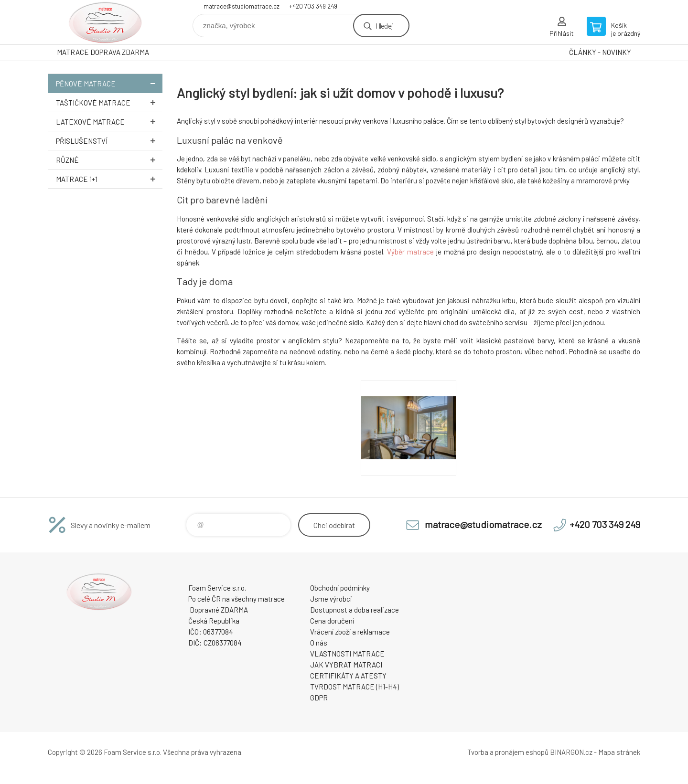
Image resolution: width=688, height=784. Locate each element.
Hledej (384, 26)
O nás (319, 643)
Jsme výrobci (331, 599)
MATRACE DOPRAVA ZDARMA (103, 52)
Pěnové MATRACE (109, 83)
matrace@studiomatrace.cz (242, 6)
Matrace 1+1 (109, 179)
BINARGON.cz (571, 752)
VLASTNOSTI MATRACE (347, 654)
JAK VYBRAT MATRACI (346, 665)
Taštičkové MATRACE (109, 102)
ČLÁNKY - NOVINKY (600, 52)
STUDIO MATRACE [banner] (105, 22)
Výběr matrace (410, 252)
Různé (109, 160)
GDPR (319, 698)
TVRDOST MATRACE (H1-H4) (355, 687)
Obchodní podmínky (340, 588)
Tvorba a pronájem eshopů (508, 752)
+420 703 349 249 (313, 6)
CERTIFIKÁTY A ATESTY (348, 676)
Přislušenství (109, 141)
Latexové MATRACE (109, 122)
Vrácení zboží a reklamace (350, 632)
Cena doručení (332, 621)
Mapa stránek (619, 752)
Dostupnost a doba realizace (355, 610)
